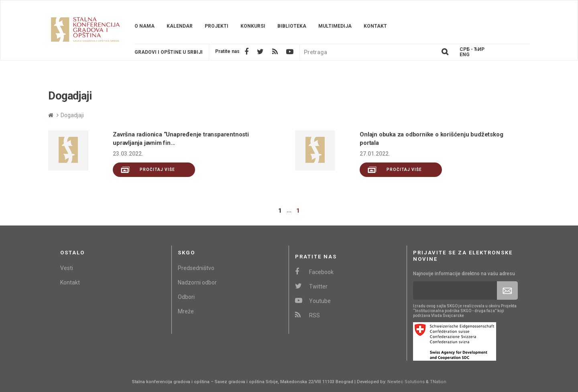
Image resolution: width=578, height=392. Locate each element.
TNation (438, 382)
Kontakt (375, 26)
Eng (465, 55)
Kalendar (180, 26)
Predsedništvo (196, 268)
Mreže (186, 311)
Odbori (186, 297)
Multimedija (335, 26)
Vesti (67, 268)
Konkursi (253, 26)
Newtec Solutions (406, 382)
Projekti (217, 26)
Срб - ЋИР (472, 50)
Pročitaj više (148, 170)
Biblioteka (292, 26)
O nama (144, 26)
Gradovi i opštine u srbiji (169, 52)
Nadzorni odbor (197, 282)
